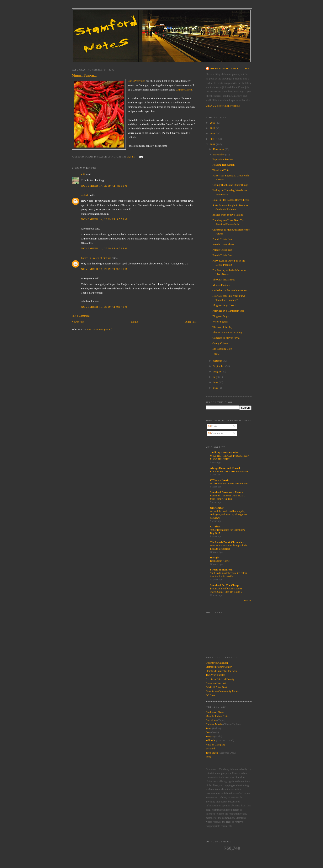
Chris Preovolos (136, 81)
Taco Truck (212, 753)
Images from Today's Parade (228, 215)
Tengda (210, 736)
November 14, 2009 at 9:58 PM (104, 269)
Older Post (190, 322)
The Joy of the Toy (223, 327)
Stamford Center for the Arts (221, 671)
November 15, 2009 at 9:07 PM (104, 307)
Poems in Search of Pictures (96, 258)
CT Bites (215, 526)
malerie (85, 195)
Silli (83, 174)
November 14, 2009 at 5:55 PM (104, 219)
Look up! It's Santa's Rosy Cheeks (231, 200)
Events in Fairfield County (220, 679)
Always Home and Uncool (225, 468)
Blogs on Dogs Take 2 (224, 305)
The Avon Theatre (215, 675)
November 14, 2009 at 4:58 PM (104, 186)
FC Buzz (211, 695)
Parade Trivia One (222, 255)
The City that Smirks (224, 280)
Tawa (209, 728)
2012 (213, 128)
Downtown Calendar (217, 663)
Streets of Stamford (221, 570)
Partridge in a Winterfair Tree (228, 311)
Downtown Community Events (223, 691)
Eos (208, 732)
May (216, 388)
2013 (213, 123)
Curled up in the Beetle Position (230, 290)
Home (134, 322)
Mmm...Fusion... (221, 285)
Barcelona (211, 720)
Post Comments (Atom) (99, 329)
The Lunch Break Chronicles (227, 542)
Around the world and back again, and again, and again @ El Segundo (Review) (228, 515)
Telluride (211, 740)
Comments (216, 433)
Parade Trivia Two (222, 250)
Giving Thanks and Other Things (230, 185)
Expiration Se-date (223, 159)
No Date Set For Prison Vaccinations (229, 484)
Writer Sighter (220, 322)
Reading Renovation (224, 165)
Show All (248, 601)
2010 (213, 139)
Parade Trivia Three (223, 244)
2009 (213, 144)
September (219, 366)
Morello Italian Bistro (218, 716)
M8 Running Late (222, 349)
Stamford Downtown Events (226, 492)
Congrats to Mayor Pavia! (226, 338)
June (216, 382)
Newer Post (78, 322)
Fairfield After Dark (217, 687)
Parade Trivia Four (223, 239)
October (218, 361)
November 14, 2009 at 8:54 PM (104, 248)
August (217, 371)
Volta (209, 757)
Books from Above (220, 561)
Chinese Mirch (184, 90)
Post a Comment (81, 316)
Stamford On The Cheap (224, 585)
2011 (213, 133)
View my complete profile (223, 106)
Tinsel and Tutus (221, 170)
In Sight (215, 557)
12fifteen (217, 354)
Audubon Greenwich (217, 683)
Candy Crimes (220, 343)
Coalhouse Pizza (215, 712)
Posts (213, 426)
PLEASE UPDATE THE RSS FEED (229, 471)
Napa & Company (216, 745)
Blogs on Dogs (220, 316)
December (219, 149)
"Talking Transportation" (225, 452)
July (216, 377)
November (219, 154)
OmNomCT (217, 508)
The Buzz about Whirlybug (227, 332)
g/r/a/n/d (210, 748)
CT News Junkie (220, 480)
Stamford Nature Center (219, 667)
